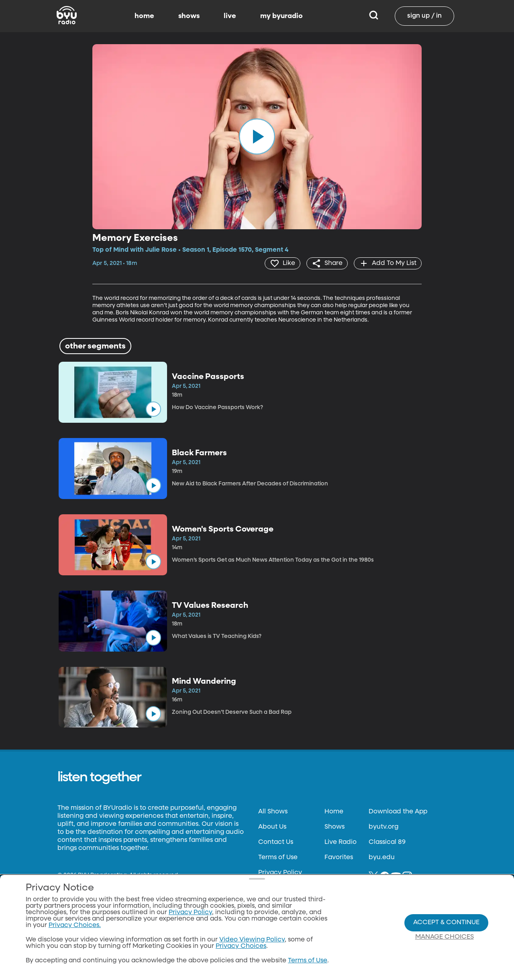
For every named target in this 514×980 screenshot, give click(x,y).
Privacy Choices (241, 946)
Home (334, 812)
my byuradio (281, 16)
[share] (327, 263)
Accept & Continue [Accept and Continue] (446, 923)
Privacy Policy (280, 873)
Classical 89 (387, 842)
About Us (272, 827)
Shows (335, 827)
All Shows (273, 812)
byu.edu (382, 858)
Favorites (339, 858)
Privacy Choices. (75, 925)
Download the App (398, 812)
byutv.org (383, 827)
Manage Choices (445, 937)
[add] (388, 263)
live (230, 16)
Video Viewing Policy (252, 940)
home (144, 16)
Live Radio (341, 842)
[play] (257, 137)
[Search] (374, 16)
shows (189, 16)
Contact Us (276, 842)
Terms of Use (278, 858)
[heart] (282, 263)
